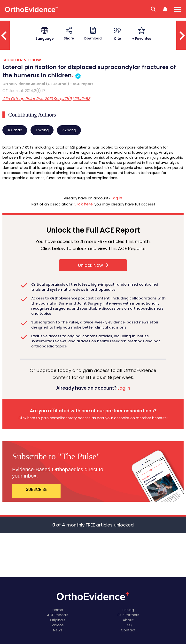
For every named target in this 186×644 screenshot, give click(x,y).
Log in (117, 198)
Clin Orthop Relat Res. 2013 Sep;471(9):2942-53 (46, 99)
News (58, 630)
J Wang (42, 130)
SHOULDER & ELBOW (22, 60)
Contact (128, 630)
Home (58, 610)
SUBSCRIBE (36, 489)
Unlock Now (93, 265)
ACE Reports (58, 615)
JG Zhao (15, 130)
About (128, 620)
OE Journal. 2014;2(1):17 (24, 91)
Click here (83, 204)
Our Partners (128, 615)
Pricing (128, 610)
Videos (58, 625)
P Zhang (69, 130)
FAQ (128, 625)
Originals (58, 620)
